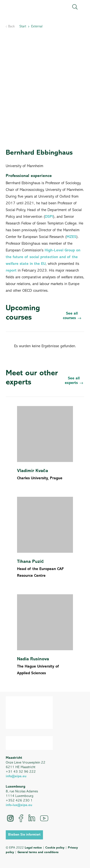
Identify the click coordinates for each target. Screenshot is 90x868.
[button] (75, 7)
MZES (71, 237)
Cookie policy (55, 848)
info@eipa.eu (16, 776)
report (12, 271)
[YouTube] (44, 818)
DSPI (49, 217)
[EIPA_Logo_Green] (26, 7)
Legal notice (33, 848)
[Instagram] (10, 818)
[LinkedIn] (32, 818)
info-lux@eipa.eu (19, 805)
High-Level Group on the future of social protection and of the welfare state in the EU (43, 257)
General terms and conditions (38, 852)
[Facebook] (21, 818)
